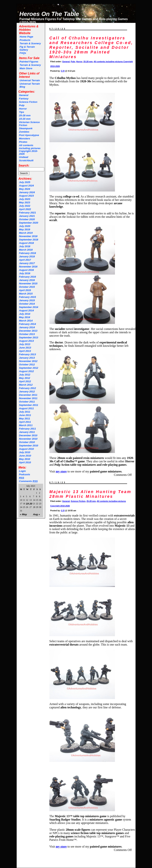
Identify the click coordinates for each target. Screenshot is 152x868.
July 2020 (25, 226)
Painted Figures (29, 62)
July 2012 (25, 375)
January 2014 (27, 327)
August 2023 (26, 196)
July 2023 (25, 199)
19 (27, 504)
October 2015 (27, 287)
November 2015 (28, 283)
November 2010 (28, 439)
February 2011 (28, 429)
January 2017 (27, 263)
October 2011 (27, 402)
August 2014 (26, 310)
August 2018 (26, 243)
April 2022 (25, 209)
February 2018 (28, 253)
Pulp (22, 105)
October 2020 (27, 219)
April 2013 (25, 351)
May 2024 (25, 189)
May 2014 (25, 317)
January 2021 (27, 216)
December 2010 (28, 435)
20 (31, 504)
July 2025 (25, 182)
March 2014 (26, 321)
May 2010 (25, 459)
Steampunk (26, 128)
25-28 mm (25, 115)
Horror (23, 109)
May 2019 (25, 229)
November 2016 (28, 267)
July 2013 (25, 344)
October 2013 (27, 334)
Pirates (23, 142)
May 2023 (25, 202)
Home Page (26, 37)
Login (22, 471)
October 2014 (27, 304)
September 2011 (29, 405)
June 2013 (25, 348)
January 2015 (27, 300)
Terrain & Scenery (30, 43)
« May (23, 514)
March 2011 (26, 425)
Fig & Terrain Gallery (27, 48)
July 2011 (25, 412)
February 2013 (28, 354)
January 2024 (27, 192)
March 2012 (26, 385)
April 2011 (25, 422)
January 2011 (27, 432)
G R (63, 71)
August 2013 (26, 341)
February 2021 (28, 213)
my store (61, 847)
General (24, 95)
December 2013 (28, 331)
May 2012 (25, 378)
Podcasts (25, 474)
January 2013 (27, 358)
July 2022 (25, 206)
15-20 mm (25, 119)
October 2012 (27, 365)
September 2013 (29, 338)
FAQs (23, 53)
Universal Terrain (30, 80)
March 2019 (26, 233)
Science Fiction (28, 102)
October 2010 (27, 442)
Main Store (26, 68)
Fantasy (24, 99)
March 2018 (26, 250)
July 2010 (25, 452)
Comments (28, 481)
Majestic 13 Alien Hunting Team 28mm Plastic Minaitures (90, 494)
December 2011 (28, 395)
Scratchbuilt (26, 160)
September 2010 (29, 446)
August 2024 (26, 186)
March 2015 (26, 294)
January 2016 (27, 280)
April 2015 (25, 290)
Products (25, 40)
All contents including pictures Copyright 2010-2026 (30, 150)
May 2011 (25, 419)
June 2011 (25, 415)
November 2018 (28, 236)
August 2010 (26, 449)
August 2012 (26, 371)
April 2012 (25, 381)
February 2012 (28, 388)
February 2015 (28, 297)
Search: (24, 166)
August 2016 (26, 270)
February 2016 (28, 277)
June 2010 (25, 456)
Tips (22, 112)
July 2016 (25, 273)
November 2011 (28, 398)
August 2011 (26, 408)
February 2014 (28, 324)
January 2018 (27, 256)
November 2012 (28, 361)
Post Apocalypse (29, 135)
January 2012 (27, 392)
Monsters (25, 139)
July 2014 (25, 314)
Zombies (24, 132)
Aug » (36, 514)
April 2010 (25, 462)
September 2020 (29, 223)
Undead (24, 157)
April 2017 (25, 260)
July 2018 (25, 246)
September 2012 (29, 368)
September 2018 (29, 240)
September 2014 (29, 307)
